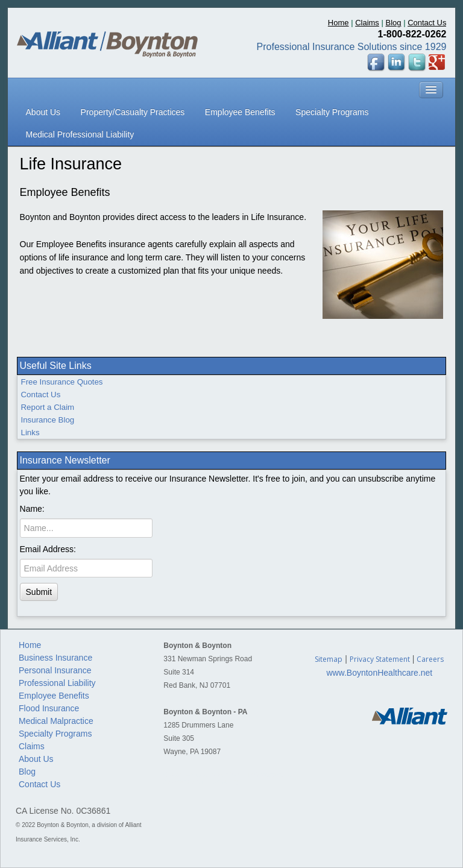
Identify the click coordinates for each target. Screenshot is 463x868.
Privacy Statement (380, 659)
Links (30, 432)
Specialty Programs (332, 112)
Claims (367, 23)
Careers (430, 659)
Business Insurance (55, 658)
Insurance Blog (48, 420)
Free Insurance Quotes (62, 382)
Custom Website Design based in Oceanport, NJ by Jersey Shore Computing (228, 778)
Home (339, 23)
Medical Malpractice (56, 721)
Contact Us (427, 23)
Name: (32, 509)
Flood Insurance (49, 708)
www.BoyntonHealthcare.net (379, 673)
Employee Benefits (240, 112)
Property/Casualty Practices (133, 112)
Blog (393, 23)
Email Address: (48, 549)
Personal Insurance (55, 670)
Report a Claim (48, 407)
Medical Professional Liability (80, 134)
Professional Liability (57, 683)
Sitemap (329, 659)
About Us (43, 112)
